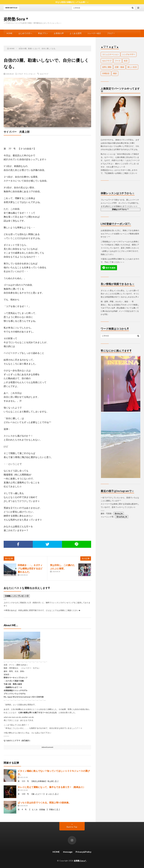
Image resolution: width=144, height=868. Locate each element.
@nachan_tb (122, 517)
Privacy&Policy (84, 852)
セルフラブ (44, 74)
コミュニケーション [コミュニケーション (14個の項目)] (110, 54)
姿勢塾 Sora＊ (16, 19)
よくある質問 (76, 33)
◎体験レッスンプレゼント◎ (17, 596)
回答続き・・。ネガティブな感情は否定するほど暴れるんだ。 (30, 568)
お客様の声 (59, 33)
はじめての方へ (25, 33)
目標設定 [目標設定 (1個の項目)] (106, 73)
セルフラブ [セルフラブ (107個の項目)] (107, 61)
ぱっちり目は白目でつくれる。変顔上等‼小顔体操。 (44, 802)
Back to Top (72, 827)
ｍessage (68, 852)
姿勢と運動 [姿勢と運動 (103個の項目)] (107, 67)
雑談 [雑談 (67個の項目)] (115, 73)
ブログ (110, 33)
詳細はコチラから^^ (121, 209)
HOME (10, 33)
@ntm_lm (119, 513)
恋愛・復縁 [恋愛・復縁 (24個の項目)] (119, 67)
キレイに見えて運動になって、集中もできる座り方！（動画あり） (51, 787)
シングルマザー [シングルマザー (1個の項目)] (129, 54)
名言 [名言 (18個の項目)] (126, 61)
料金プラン (43, 33)
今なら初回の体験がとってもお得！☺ (72, 2)
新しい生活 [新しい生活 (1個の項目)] (132, 67)
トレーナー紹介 (94, 33)
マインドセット (30, 74)
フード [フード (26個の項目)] (118, 61)
